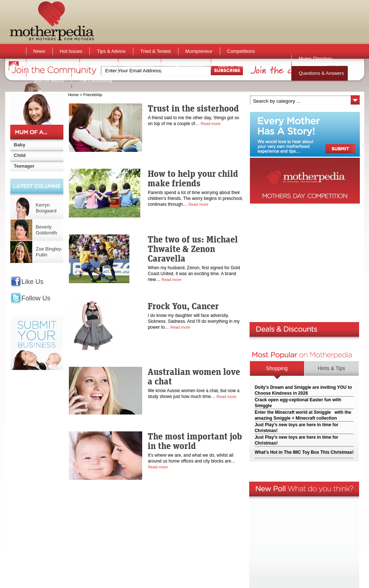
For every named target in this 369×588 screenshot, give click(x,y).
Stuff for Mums (49, 81)
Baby (20, 145)
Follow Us (36, 298)
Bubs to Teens (233, 66)
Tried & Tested (156, 51)
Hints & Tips (331, 368)
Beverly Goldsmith (47, 230)
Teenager (24, 166)
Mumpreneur (199, 51)
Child (20, 155)
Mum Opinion (139, 66)
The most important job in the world (195, 441)
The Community (96, 81)
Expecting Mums (186, 66)
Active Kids (99, 66)
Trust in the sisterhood (193, 108)
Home (73, 95)
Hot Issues (71, 51)
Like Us (33, 282)
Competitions (241, 51)
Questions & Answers (321, 73)
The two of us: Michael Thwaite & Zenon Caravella (193, 249)
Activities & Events (53, 66)
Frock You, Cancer (183, 306)
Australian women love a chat (194, 376)
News (39, 51)
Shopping (277, 368)
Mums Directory (315, 59)
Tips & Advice (111, 51)
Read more (210, 124)
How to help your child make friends (193, 178)
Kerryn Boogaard (46, 208)
